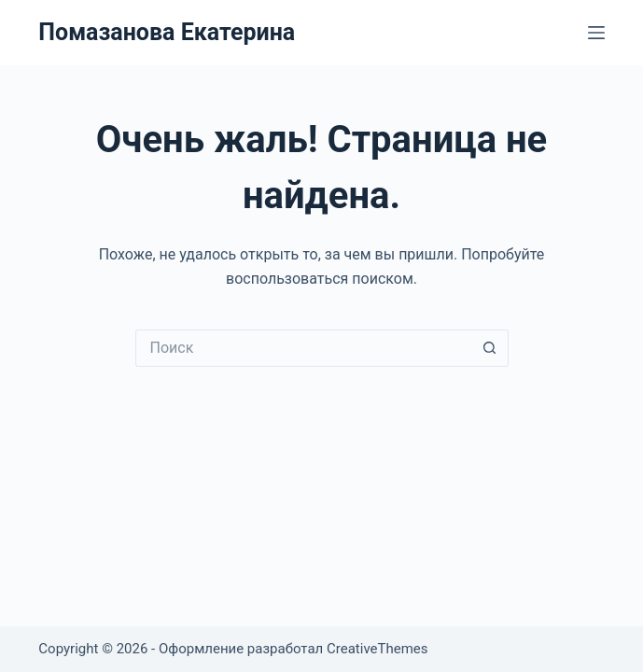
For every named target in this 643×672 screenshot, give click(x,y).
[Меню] (596, 33)
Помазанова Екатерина (167, 32)
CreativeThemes (377, 649)
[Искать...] (303, 348)
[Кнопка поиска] (490, 348)
